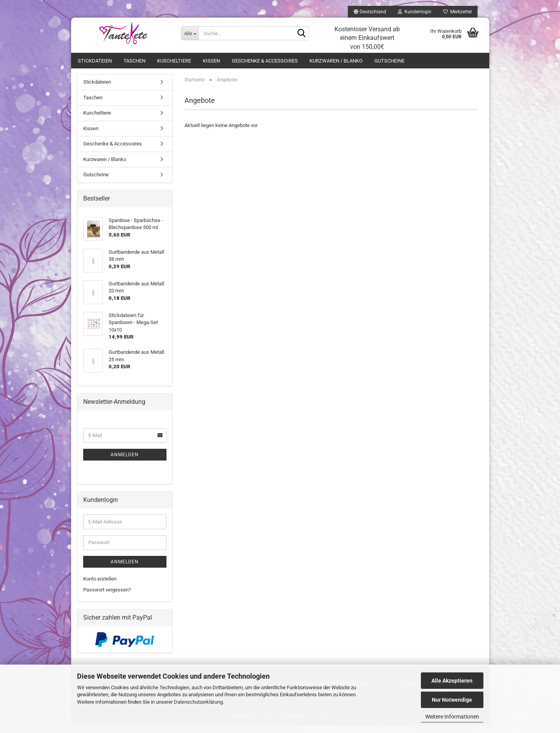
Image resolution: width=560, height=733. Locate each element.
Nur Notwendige (452, 700)
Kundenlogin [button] (415, 12)
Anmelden (125, 462)
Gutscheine (389, 61)
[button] (370, 12)
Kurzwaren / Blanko (336, 61)
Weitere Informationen (452, 717)
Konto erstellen (100, 587)
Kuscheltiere (174, 61)
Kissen (211, 61)
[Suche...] (190, 33)
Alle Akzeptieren (452, 681)
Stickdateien (95, 61)
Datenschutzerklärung (198, 702)
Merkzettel (457, 12)
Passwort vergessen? (107, 598)
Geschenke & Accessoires (265, 61)
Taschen (134, 61)
